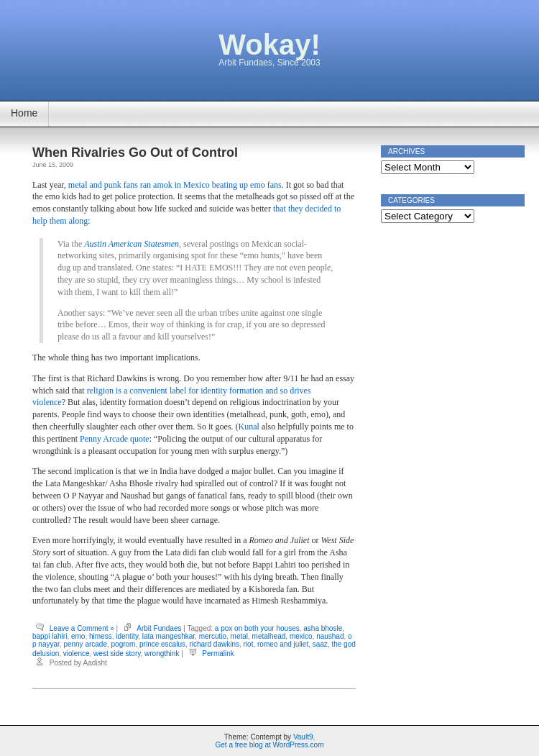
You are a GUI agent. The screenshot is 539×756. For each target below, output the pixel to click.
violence (77, 653)
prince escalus (162, 644)
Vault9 (303, 737)
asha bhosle (323, 628)
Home (24, 113)
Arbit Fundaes (159, 628)
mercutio (213, 636)
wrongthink (162, 653)
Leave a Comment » (82, 628)
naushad (330, 636)
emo (78, 636)
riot (249, 644)
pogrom (124, 644)
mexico (301, 636)
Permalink (218, 653)
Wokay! (269, 45)
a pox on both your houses (257, 628)
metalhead (269, 636)
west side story (117, 653)
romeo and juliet (283, 644)
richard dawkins (215, 644)
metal (239, 636)
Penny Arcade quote (115, 439)
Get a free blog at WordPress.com (270, 745)
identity (127, 636)
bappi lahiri (50, 636)
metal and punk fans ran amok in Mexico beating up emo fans (175, 185)
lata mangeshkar (169, 636)
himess (101, 636)
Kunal (249, 427)
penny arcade (85, 644)
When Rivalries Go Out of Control (135, 152)
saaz (320, 644)
